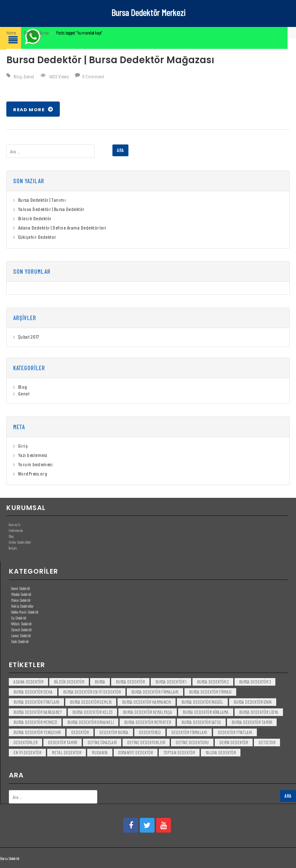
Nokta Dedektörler (22, 606)
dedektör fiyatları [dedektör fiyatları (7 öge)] (235, 732)
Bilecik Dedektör (35, 218)
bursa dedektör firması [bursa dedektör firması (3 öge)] (210, 692)
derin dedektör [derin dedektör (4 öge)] (234, 742)
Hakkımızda (16, 530)
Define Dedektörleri (20, 542)
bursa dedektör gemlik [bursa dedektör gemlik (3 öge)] (91, 702)
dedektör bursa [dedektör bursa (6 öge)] (114, 732)
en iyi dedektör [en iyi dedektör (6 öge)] (27, 752)
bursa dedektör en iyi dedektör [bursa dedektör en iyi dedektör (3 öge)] (92, 692)
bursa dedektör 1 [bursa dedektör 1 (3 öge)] (171, 682)
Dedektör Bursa (36, 33)
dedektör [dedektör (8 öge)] (80, 732)
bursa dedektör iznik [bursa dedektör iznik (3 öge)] (253, 702)
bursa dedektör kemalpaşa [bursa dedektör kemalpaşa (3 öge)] (148, 712)
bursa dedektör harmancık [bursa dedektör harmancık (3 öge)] (147, 702)
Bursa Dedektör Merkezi (148, 12)
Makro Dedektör (21, 600)
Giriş (23, 446)
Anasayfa (14, 524)
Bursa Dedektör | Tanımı (42, 200)
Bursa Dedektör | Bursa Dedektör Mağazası (110, 60)
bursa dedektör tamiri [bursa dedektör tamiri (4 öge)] (252, 722)
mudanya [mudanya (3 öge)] (100, 752)
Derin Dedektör (20, 641)
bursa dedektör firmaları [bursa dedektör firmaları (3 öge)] (155, 692)
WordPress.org (33, 473)
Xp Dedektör (19, 618)
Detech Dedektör (21, 630)
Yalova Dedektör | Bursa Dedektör (51, 209)
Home (11, 33)
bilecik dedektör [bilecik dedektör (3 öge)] (69, 682)
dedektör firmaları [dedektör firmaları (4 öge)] (189, 732)
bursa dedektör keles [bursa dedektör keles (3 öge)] (92, 712)
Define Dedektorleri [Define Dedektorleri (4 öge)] (146, 742)
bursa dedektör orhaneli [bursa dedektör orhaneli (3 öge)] (91, 722)
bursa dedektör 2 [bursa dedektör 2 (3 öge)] (213, 682)
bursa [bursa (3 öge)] (100, 682)
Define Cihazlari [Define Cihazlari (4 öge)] (102, 742)
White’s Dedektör (21, 624)
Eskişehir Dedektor (37, 237)
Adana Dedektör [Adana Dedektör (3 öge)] (28, 682)
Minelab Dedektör (21, 594)
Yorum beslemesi (36, 464)
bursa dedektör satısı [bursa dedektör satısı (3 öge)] (201, 722)
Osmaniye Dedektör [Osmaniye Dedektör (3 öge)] (136, 752)
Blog (18, 76)
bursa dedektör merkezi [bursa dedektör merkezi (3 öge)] (35, 722)
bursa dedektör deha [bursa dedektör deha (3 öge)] (33, 692)
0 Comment (93, 76)
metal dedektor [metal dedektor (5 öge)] (67, 752)
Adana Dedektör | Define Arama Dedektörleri (62, 227)
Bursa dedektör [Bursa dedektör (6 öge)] (130, 682)
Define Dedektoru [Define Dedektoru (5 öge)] (192, 742)
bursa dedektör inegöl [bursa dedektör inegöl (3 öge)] (202, 702)
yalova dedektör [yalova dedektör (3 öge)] (221, 752)
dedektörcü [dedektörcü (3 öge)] (150, 732)
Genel (29, 76)
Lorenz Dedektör (21, 636)
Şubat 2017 (29, 337)
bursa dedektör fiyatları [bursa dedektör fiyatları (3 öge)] (36, 702)
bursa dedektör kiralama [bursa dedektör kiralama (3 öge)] (206, 712)
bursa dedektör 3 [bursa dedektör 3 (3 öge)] (255, 682)
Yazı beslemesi (33, 455)
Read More (29, 110)
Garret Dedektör (20, 588)
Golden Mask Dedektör (25, 612)
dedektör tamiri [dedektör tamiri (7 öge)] (63, 742)
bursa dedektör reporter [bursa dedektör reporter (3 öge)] (148, 722)
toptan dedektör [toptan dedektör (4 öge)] (179, 752)
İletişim (13, 548)
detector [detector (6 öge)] (267, 742)
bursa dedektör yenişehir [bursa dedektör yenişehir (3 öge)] (37, 732)
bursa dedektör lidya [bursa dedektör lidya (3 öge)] (259, 712)
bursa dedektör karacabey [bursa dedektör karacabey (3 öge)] (38, 712)
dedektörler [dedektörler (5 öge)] (25, 742)
